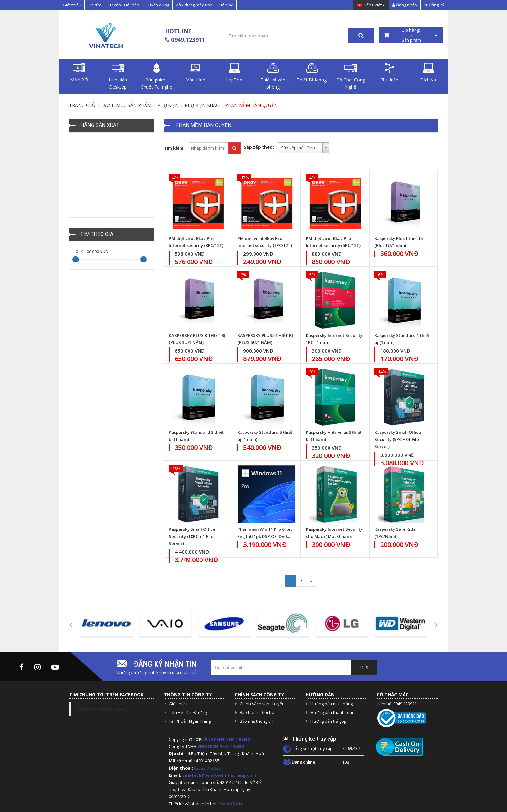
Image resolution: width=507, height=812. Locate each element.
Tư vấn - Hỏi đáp (124, 5)
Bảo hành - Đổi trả (257, 712)
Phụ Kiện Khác (202, 105)
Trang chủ (82, 105)
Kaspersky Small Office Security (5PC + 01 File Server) (398, 439)
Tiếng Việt (371, 5)
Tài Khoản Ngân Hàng (190, 721)
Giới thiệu (72, 5)
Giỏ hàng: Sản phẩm (411, 35)
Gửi (364, 668)
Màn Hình (195, 73)
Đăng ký (434, 5)
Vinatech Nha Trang (103, 709)
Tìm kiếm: (174, 148)
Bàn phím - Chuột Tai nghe (156, 76)
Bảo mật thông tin (256, 721)
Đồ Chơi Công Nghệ (351, 76)
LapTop (234, 73)
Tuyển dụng (158, 5)
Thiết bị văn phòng (273, 76)
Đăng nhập (405, 5)
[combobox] (304, 148)
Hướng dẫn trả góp (329, 721)
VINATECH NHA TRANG (227, 739)
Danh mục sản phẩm (126, 105)
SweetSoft (231, 804)
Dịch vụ (428, 73)
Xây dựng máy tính (194, 5)
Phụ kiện (389, 73)
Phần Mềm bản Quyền (251, 105)
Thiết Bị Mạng (312, 73)
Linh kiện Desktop (118, 76)
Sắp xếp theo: (259, 147)
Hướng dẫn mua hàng (332, 704)
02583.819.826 (208, 768)
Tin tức (94, 5)
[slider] (76, 259)
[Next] (311, 581)
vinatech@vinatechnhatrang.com (219, 775)
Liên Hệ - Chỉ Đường (188, 712)
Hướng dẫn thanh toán (333, 712)
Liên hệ (226, 5)
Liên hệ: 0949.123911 (397, 704)
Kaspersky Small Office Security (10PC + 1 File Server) (192, 536)
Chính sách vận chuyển (262, 704)
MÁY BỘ (79, 73)
